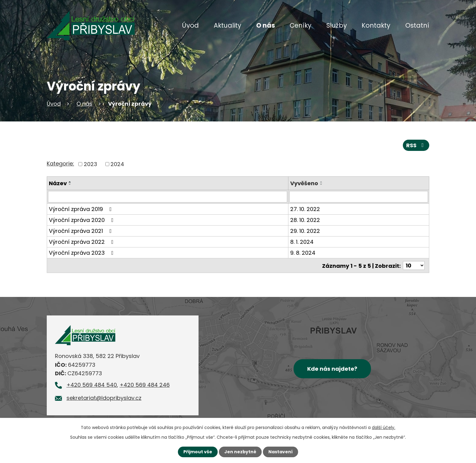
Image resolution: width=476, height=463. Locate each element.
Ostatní (417, 25)
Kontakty (376, 25)
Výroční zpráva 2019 (82, 209)
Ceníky (301, 25)
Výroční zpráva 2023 (82, 253)
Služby (337, 25)
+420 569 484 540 (92, 385)
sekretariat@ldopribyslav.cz (104, 398)
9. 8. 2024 (303, 253)
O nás (266, 25)
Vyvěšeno (304, 183)
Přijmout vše (198, 452)
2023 (90, 164)
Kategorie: (60, 163)
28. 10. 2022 (305, 220)
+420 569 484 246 (145, 385)
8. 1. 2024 (302, 242)
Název (58, 183)
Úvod (190, 25)
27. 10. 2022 (305, 209)
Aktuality (228, 25)
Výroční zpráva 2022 (82, 242)
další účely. (384, 427)
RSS (416, 145)
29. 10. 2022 (305, 231)
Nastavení (280, 452)
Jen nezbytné (240, 452)
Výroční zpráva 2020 (82, 220)
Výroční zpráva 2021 (82, 231)
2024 (117, 164)
